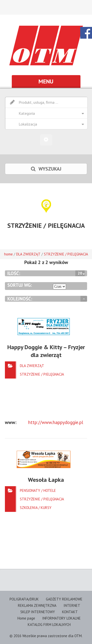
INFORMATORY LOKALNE (61, 618)
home (8, 254)
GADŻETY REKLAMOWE (64, 599)
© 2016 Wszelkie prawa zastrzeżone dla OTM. (46, 636)
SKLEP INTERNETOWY (38, 612)
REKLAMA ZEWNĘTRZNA (37, 605)
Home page (26, 618)
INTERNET (72, 605)
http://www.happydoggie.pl (56, 422)
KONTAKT (70, 612)
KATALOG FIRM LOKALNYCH (49, 625)
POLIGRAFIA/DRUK (24, 599)
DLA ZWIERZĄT (28, 254)
